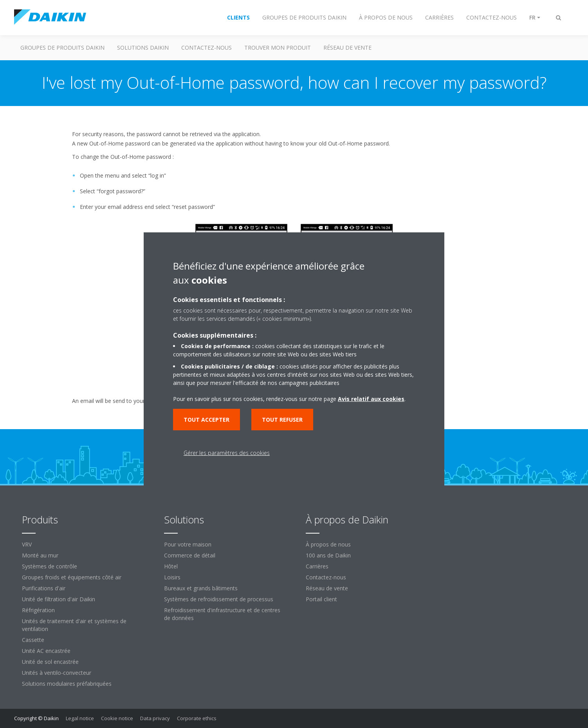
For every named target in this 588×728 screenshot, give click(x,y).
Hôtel (171, 566)
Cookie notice (117, 718)
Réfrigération (38, 610)
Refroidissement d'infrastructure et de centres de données (222, 614)
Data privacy (155, 718)
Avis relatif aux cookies (371, 399)
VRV (27, 544)
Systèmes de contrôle (50, 566)
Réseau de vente (327, 588)
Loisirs (172, 577)
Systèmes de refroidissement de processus (219, 599)
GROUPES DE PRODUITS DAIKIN (62, 48)
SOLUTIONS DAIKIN (143, 48)
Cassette (33, 640)
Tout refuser (282, 420)
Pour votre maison (188, 544)
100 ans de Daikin (328, 555)
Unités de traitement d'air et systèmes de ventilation (74, 625)
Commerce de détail (190, 555)
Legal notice (80, 718)
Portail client (321, 599)
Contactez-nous (326, 577)
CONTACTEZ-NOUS (207, 48)
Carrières (317, 566)
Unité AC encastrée (46, 651)
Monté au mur (40, 555)
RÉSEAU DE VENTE (347, 48)
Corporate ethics (197, 718)
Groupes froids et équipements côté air (72, 577)
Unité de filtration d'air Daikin (59, 599)
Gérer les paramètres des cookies (227, 453)
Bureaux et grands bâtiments (201, 588)
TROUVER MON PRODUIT (278, 48)
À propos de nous (328, 544)
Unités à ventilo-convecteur (57, 673)
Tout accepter (207, 420)
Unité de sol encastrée (50, 662)
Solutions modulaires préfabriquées (67, 684)
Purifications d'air (44, 588)
